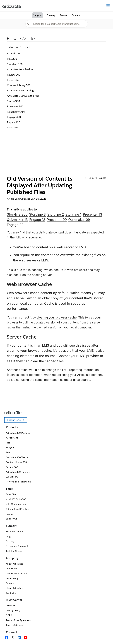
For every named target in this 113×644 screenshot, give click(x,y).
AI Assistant (14, 54)
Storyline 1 (73, 214)
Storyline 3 (37, 214)
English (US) (17, 420)
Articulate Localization (20, 69)
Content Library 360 (19, 85)
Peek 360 (12, 128)
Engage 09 (15, 225)
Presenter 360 (15, 106)
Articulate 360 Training (20, 91)
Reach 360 (13, 80)
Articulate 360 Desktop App (23, 96)
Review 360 (14, 75)
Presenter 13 (93, 214)
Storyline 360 (15, 64)
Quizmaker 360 (16, 112)
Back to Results (96, 178)
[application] (104, 635)
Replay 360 (14, 122)
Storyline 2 (55, 214)
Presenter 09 (57, 220)
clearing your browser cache (57, 317)
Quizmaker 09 (79, 220)
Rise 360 (12, 59)
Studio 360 (13, 101)
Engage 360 (14, 117)
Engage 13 (37, 220)
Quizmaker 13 (17, 220)
